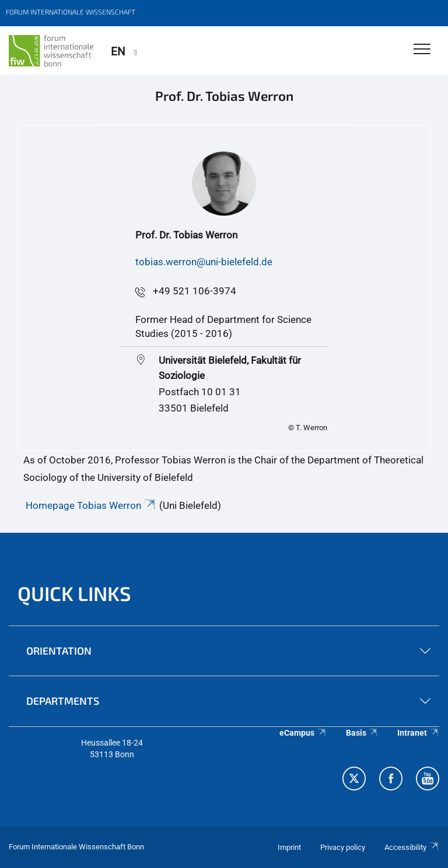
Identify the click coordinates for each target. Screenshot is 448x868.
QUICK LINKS (74, 593)
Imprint (289, 847)
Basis (362, 733)
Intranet (418, 733)
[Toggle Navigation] (422, 50)
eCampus (303, 733)
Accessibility (412, 847)
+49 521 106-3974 (195, 291)
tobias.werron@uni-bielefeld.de (204, 262)
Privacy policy (343, 847)
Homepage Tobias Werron (91, 505)
